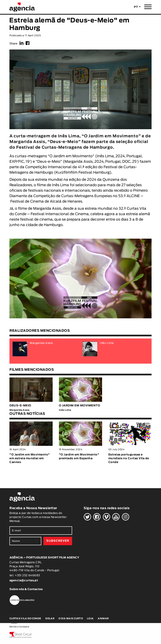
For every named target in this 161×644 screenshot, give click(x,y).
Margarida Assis (79, 162)
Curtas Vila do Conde (25, 619)
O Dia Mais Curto (71, 619)
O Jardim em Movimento (71, 156)
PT (136, 7)
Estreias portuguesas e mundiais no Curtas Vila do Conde (129, 459)
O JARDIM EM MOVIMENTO (80, 406)
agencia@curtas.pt (24, 581)
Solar (50, 619)
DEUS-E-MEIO (20, 406)
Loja (90, 619)
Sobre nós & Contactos (26, 589)
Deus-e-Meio (49, 162)
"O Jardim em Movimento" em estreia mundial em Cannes (30, 459)
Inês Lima (105, 156)
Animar (103, 619)
